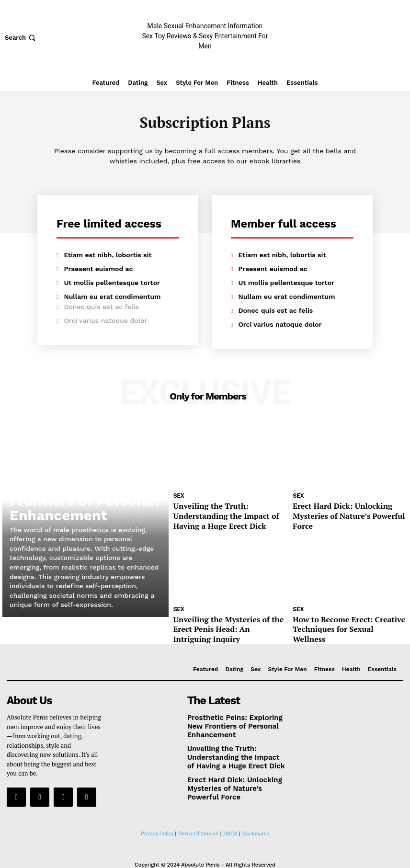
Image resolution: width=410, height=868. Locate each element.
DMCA (230, 806)
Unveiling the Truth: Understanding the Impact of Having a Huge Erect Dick (227, 513)
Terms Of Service (198, 806)
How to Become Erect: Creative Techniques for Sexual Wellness (339, 616)
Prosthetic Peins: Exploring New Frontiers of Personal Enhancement (74, 507)
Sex (179, 496)
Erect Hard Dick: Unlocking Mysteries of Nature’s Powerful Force (348, 509)
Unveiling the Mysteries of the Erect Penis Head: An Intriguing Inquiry (227, 616)
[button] (21, 38)
